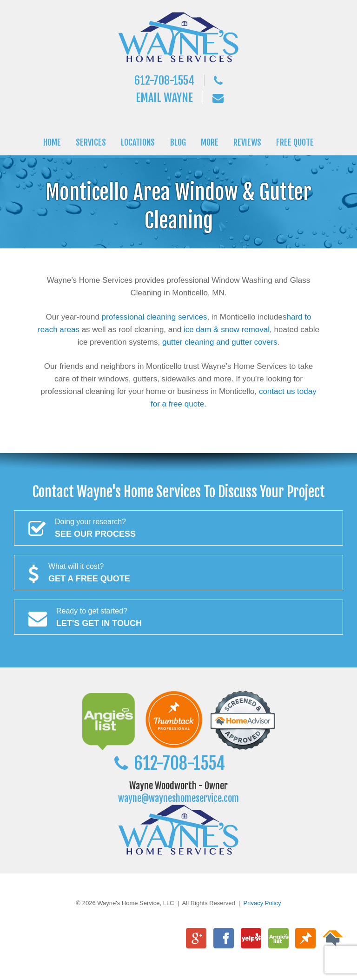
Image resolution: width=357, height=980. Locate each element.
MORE (210, 142)
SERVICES (91, 142)
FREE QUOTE (295, 142)
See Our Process (178, 527)
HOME (52, 142)
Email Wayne (164, 98)
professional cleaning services (155, 317)
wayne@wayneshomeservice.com (178, 798)
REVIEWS (247, 142)
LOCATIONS (138, 142)
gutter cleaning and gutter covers (220, 342)
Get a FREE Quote (178, 572)
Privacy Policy (262, 903)
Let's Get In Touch (178, 616)
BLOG (178, 142)
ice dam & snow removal (227, 330)
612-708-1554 (164, 80)
